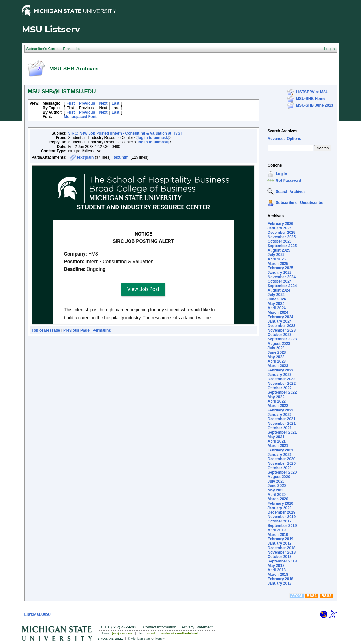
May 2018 (276, 566)
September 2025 (282, 246)
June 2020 (277, 486)
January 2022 (279, 415)
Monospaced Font (80, 117)
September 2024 (282, 286)
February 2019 (280, 539)
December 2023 (281, 326)
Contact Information (160, 627)
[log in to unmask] (153, 138)
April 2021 (276, 441)
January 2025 (279, 273)
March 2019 (278, 535)
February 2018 (280, 579)
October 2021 (279, 428)
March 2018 (278, 575)
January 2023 (279, 375)
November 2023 (281, 330)
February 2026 (280, 224)
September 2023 (282, 339)
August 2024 (279, 290)
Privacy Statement (197, 627)
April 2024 (276, 308)
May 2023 (276, 357)
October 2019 (279, 521)
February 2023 (280, 370)
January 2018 (279, 583)
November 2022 (281, 384)
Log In (281, 174)
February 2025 (280, 268)
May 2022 (276, 397)
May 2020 (276, 490)
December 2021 (281, 419)
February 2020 (280, 503)
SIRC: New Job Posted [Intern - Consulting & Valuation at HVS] (125, 133)
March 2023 (278, 366)
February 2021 (280, 450)
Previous (87, 103)
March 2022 (278, 406)
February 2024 (280, 317)
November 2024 (281, 277)
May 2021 (276, 437)
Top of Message (46, 330)
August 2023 (279, 344)
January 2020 (279, 508)
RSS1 (312, 596)
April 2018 (276, 570)
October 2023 (279, 335)
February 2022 (280, 410)
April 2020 (276, 495)
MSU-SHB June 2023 (314, 105)
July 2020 (276, 481)
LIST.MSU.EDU (38, 615)
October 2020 (279, 468)
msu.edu (150, 633)
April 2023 (276, 361)
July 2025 (276, 255)
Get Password (288, 181)
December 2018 (281, 548)
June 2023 (277, 352)
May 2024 (276, 304)
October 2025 (279, 241)
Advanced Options (284, 139)
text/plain (86, 157)
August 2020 (279, 477)
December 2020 (281, 459)
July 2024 (276, 295)
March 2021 (278, 446)
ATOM (297, 596)
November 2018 (281, 552)
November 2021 (281, 424)
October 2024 (279, 281)
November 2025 (281, 237)
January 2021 (279, 455)
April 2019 (276, 530)
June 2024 (277, 299)
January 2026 (279, 228)
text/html (122, 157)
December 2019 (281, 512)
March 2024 (278, 312)
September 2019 (282, 526)
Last (116, 103)
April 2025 (276, 259)
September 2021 (282, 432)
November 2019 (281, 517)
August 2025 (279, 250)
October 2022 (279, 388)
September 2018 (282, 561)
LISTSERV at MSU (312, 92)
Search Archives (282, 131)
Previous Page (76, 330)
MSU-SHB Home (311, 99)
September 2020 (282, 472)
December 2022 (281, 379)
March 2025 (278, 264)
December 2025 (281, 233)
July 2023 (276, 348)
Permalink (102, 330)
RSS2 (326, 596)
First (71, 103)
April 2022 (276, 401)
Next (103, 103)
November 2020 (281, 463)
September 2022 (282, 392)
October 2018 (279, 557)
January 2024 (279, 321)
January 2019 (279, 543)
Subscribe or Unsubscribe (299, 203)
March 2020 (278, 499)
